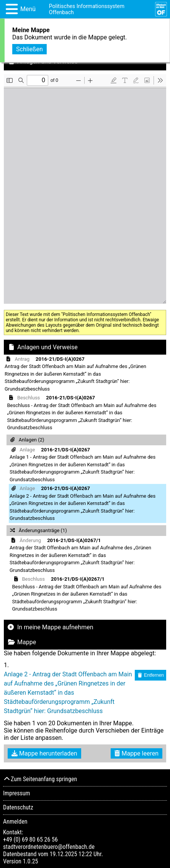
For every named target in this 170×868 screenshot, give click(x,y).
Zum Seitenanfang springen (40, 779)
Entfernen (150, 675)
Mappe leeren (136, 753)
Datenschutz (18, 807)
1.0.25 (30, 861)
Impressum (17, 793)
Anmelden (15, 822)
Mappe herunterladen (44, 753)
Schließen (29, 49)
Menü (28, 9)
